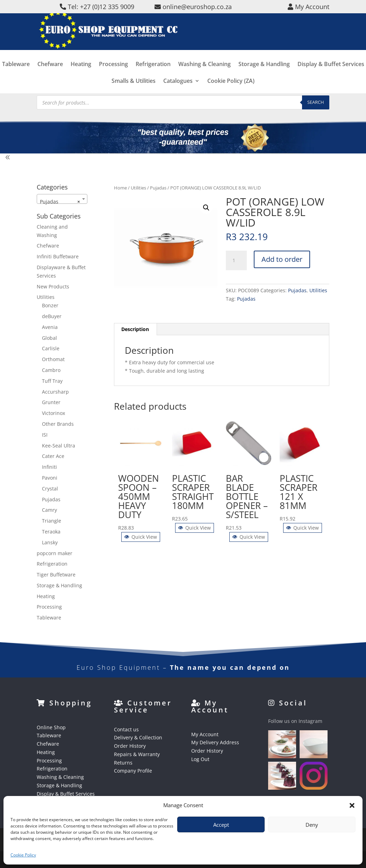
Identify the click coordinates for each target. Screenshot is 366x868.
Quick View (141, 537)
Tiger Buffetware (56, 575)
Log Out (200, 759)
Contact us (126, 729)
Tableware (16, 76)
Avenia (50, 327)
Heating (81, 76)
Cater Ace (53, 456)
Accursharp (55, 392)
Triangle (52, 521)
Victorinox (53, 413)
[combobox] (62, 199)
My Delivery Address (215, 742)
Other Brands (58, 424)
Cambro (51, 370)
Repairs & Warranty (137, 754)
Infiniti (49, 467)
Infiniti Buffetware (58, 256)
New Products (53, 286)
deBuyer (52, 316)
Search (316, 102)
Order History (130, 746)
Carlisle (51, 348)
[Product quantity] (236, 260)
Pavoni (50, 478)
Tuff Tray (52, 381)
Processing (113, 76)
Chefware (50, 76)
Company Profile (133, 771)
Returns (123, 763)
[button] (352, 805)
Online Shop (51, 727)
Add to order (282, 259)
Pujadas (158, 188)
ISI (45, 435)
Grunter (51, 402)
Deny (312, 825)
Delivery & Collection (138, 737)
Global (49, 338)
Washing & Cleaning (204, 76)
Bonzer (50, 305)
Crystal (50, 489)
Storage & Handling (264, 76)
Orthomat (53, 359)
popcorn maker (55, 553)
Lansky (50, 542)
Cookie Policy (23, 855)
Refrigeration (153, 76)
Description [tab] (135, 329)
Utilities (138, 188)
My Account (205, 734)
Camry (49, 510)
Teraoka (51, 532)
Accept (221, 825)
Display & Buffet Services (331, 76)
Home (120, 188)
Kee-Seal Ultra (59, 446)
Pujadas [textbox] (60, 202)
